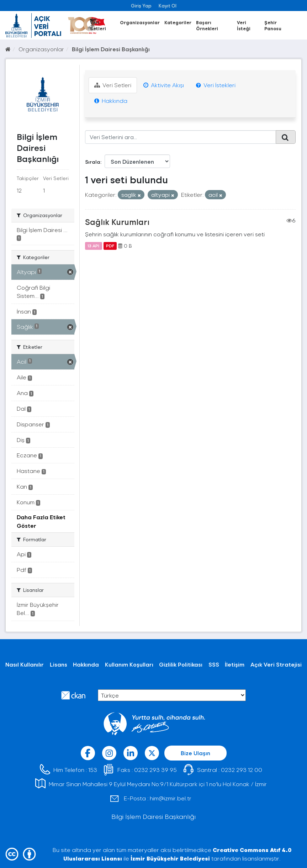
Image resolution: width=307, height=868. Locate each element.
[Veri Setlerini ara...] (181, 137)
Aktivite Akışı (164, 85)
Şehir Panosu (273, 25)
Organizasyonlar (140, 22)
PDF (110, 246)
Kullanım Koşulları (129, 664)
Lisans (59, 664)
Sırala (93, 162)
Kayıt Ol (168, 6)
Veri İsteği (244, 25)
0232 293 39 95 (155, 770)
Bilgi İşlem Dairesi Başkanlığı (111, 49)
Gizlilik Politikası (181, 664)
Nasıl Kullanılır (25, 664)
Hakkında (111, 101)
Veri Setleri (98, 25)
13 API (93, 246)
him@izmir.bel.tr (171, 798)
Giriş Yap (141, 6)
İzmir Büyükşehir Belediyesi (170, 858)
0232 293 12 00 (242, 770)
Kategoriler (178, 22)
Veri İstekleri (216, 85)
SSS (214, 664)
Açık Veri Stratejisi (276, 664)
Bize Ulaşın (195, 753)
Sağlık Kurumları (117, 222)
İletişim (235, 664)
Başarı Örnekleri (207, 25)
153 (93, 770)
